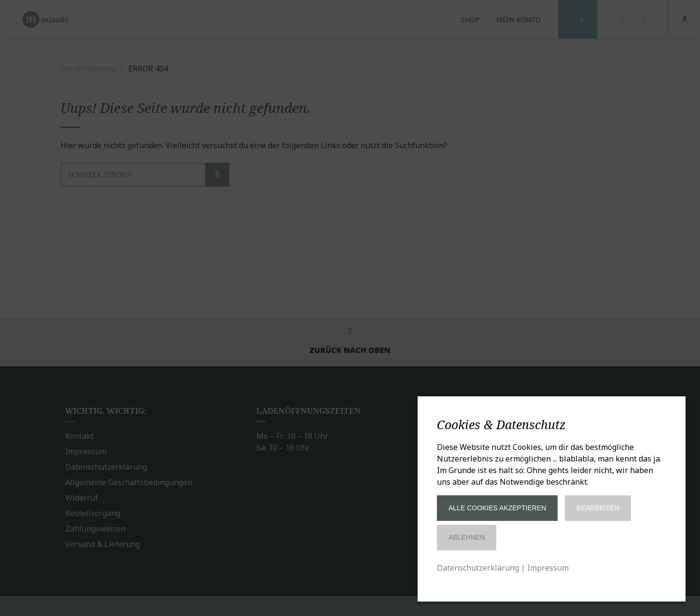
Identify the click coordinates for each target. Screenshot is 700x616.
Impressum (548, 568)
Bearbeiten (598, 508)
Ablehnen (467, 537)
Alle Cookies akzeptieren (497, 508)
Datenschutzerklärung (478, 568)
